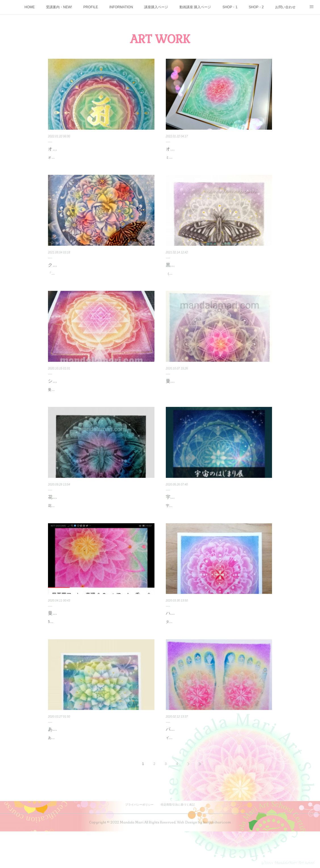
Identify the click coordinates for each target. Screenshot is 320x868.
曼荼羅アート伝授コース (191, 393)
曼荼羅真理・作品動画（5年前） (81, 638)
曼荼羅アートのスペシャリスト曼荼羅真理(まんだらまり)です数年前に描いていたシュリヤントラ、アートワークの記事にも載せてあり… (101, 405)
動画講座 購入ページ (195, 7)
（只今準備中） (178, 279)
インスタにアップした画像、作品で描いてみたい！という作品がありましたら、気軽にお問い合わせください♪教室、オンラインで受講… (219, 772)
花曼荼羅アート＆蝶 (68, 515)
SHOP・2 (256, 7)
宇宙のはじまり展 (184, 515)
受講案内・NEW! (59, 7)
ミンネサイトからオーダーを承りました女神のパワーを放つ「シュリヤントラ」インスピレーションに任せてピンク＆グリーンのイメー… (219, 161)
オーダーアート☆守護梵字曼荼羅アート (89, 149)
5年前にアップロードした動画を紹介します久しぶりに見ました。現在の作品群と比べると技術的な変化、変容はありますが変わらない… (101, 649)
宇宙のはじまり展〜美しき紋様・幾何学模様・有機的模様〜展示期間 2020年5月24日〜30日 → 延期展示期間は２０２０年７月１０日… (219, 527)
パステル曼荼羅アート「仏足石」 (200, 760)
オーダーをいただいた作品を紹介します (79, 157)
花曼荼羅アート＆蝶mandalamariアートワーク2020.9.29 (91, 524)
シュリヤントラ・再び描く (75, 393)
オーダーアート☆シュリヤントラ (200, 149)
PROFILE (91, 7)
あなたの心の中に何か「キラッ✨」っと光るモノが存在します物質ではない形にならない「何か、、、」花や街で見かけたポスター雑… (101, 772)
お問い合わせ (285, 7)
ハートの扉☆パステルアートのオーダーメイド (214, 638)
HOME (30, 7)
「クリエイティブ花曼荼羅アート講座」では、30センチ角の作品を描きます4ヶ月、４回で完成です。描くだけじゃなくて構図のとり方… (101, 283)
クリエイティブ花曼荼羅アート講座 (84, 271)
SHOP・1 (230, 7)
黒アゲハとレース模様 (189, 271)
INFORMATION (121, 7)
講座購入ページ (156, 7)
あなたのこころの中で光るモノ (80, 760)
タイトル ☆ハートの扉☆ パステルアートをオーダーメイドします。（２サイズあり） (217, 649)
